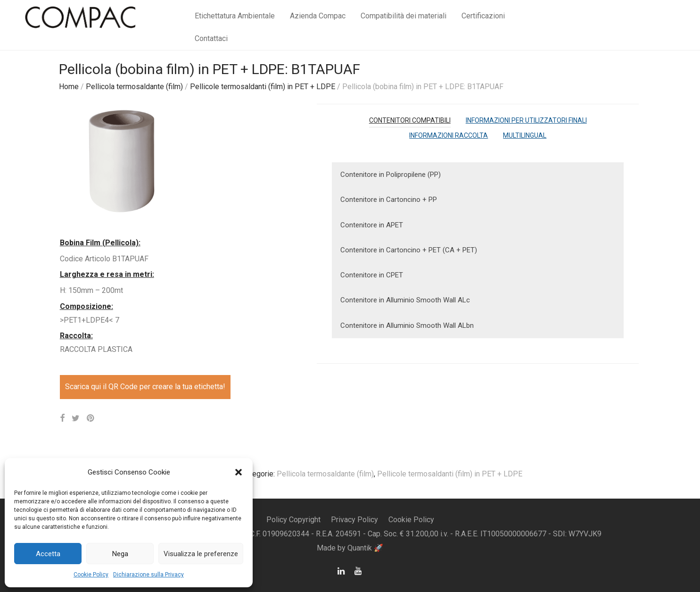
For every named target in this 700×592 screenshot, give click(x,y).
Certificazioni (483, 16)
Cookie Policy (91, 575)
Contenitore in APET (372, 225)
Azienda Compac (318, 16)
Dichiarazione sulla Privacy (148, 575)
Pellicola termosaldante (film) (134, 87)
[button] (239, 472)
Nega (120, 554)
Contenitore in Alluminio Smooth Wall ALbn (407, 325)
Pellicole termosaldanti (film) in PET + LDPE (263, 87)
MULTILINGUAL (525, 135)
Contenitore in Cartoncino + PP (389, 200)
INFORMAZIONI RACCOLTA (449, 135)
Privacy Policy (354, 520)
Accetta (48, 554)
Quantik (361, 548)
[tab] (410, 120)
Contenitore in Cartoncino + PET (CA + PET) (409, 250)
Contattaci (211, 38)
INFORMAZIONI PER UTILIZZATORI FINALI (526, 120)
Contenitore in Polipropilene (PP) (391, 175)
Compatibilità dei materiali (404, 16)
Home (69, 87)
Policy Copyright (293, 520)
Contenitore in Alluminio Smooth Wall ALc (405, 300)
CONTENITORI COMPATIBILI (410, 120)
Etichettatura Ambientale (235, 16)
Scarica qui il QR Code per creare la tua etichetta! (145, 387)
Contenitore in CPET (372, 275)
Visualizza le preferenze (201, 554)
